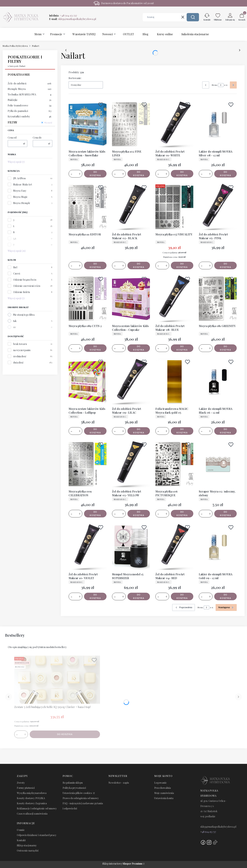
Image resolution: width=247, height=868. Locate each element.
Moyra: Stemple (22, 203)
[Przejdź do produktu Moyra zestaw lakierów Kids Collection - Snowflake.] (88, 124)
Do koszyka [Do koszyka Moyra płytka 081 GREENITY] (225, 348)
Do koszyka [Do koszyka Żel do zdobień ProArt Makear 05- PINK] (225, 265)
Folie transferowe (30, 105)
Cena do (37, 138)
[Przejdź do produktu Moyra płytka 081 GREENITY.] (218, 299)
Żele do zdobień (30, 83)
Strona (214, 85)
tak (15, 321)
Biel (15, 267)
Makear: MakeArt (23, 184)
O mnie (21, 830)
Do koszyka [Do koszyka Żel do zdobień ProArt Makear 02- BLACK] (139, 265)
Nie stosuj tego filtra (24, 315)
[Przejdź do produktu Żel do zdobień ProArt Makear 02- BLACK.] (131, 207)
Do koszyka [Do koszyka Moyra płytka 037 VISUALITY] (182, 265)
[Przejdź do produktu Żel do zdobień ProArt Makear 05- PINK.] (218, 207)
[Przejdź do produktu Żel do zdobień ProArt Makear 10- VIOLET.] (88, 547)
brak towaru (20, 344)
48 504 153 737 (209, 832)
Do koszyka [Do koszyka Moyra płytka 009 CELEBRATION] (95, 514)
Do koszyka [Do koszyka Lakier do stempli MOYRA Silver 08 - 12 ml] (225, 174)
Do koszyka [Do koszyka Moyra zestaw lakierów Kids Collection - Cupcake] (139, 348)
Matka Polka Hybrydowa (15, 46)
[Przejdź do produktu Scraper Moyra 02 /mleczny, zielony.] (218, 464)
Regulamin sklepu (73, 783)
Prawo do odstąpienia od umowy (81, 798)
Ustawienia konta (164, 798)
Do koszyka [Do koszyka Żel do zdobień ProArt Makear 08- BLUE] (182, 348)
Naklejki (30, 100)
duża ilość (18, 363)
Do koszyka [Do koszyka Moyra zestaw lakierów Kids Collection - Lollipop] (95, 431)
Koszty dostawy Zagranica (32, 803)
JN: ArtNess (19, 178)
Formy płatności (26, 788)
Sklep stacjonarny (27, 845)
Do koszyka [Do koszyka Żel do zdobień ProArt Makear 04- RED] (182, 596)
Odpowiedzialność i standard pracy (37, 835)
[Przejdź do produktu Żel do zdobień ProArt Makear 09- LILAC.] (131, 382)
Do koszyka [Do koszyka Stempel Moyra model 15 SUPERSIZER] (139, 596)
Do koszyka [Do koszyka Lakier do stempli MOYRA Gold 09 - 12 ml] (225, 596)
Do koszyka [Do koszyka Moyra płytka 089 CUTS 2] (95, 348)
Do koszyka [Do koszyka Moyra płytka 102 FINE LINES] (139, 174)
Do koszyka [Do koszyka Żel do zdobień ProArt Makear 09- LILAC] (139, 431)
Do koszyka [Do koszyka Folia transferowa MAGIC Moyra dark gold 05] (182, 431)
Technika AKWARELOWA (30, 94)
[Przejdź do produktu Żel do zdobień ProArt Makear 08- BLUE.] (174, 299)
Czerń (17, 273)
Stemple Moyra (30, 89)
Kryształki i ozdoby (30, 116)
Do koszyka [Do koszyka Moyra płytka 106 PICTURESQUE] (182, 514)
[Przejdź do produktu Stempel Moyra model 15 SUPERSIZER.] (131, 547)
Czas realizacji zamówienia (32, 814)
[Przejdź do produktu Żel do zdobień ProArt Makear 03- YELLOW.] (131, 464)
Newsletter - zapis (119, 783)
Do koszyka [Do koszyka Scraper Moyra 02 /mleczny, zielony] (225, 514)
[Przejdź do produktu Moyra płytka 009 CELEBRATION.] (88, 464)
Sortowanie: (75, 78)
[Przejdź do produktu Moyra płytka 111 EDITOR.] (88, 207)
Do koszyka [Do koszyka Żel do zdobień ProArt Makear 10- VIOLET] (95, 596)
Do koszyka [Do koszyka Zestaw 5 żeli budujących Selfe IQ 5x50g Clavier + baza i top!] (65, 734)
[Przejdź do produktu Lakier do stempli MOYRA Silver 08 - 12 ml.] (218, 124)
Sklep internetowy (122, 864)
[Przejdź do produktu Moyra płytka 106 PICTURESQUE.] (174, 464)
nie (15, 327)
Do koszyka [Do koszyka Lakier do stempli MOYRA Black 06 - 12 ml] (225, 431)
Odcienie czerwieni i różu (27, 286)
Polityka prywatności (74, 788)
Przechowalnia (163, 788)
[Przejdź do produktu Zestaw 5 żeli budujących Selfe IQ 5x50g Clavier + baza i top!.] (57, 680)
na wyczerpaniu (22, 350)
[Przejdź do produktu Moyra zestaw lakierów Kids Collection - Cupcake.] (131, 299)
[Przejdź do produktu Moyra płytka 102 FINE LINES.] (131, 124)
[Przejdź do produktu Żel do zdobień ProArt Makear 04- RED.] (174, 547)
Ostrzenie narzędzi (28, 851)
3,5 (15, 238)
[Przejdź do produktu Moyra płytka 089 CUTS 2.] (88, 299)
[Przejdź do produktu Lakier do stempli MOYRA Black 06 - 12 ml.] (218, 382)
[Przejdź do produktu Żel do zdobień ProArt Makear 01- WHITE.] (174, 124)
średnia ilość (20, 356)
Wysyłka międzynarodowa (32, 793)
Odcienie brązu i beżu (25, 280)
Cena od (12, 138)
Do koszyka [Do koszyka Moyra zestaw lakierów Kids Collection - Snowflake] (95, 174)
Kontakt (21, 840)
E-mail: (73, 19)
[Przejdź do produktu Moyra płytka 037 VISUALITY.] (174, 207)
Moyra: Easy (20, 191)
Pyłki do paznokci (30, 111)
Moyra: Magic (20, 197)
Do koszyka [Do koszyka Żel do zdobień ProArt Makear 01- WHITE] (182, 174)
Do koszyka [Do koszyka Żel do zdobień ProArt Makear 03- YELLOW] (139, 514)
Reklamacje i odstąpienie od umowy (37, 808)
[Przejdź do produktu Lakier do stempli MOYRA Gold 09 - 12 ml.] (218, 547)
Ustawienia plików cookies (78, 793)
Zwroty (21, 783)
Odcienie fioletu (22, 292)
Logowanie (160, 783)
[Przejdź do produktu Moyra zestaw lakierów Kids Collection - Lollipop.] (88, 382)
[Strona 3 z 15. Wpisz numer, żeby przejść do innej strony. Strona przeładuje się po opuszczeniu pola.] (221, 85)
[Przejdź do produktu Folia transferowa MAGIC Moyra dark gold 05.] (174, 382)
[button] (193, 17)
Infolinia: (63, 15)
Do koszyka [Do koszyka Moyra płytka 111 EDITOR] (95, 265)
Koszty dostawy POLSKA (31, 798)
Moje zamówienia (164, 793)
